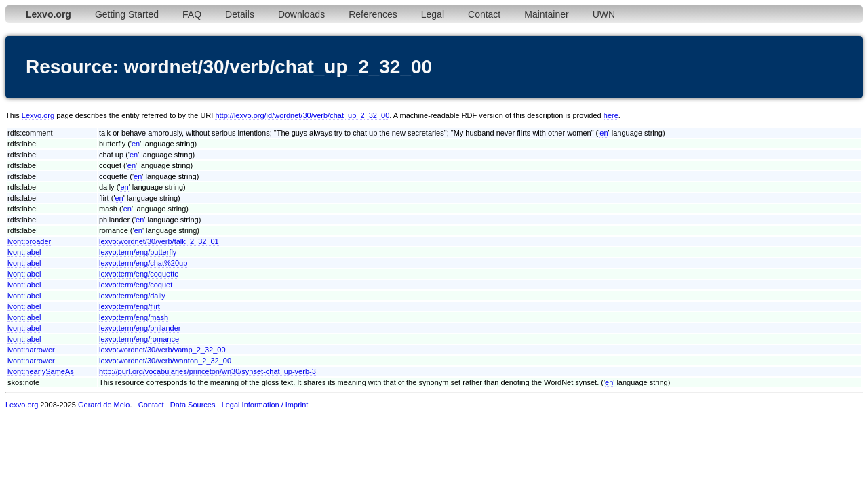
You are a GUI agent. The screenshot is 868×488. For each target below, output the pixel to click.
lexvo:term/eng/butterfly (138, 252)
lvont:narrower (31, 350)
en (604, 133)
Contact (484, 14)
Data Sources (193, 405)
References (373, 14)
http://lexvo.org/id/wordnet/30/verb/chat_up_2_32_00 (302, 115)
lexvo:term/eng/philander (140, 328)
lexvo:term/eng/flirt (130, 306)
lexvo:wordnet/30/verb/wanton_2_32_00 (165, 361)
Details (240, 14)
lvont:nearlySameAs (41, 371)
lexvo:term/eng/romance (139, 339)
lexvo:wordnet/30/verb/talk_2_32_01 (159, 241)
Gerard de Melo (104, 405)
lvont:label (24, 252)
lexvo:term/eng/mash (134, 317)
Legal (433, 14)
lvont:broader (29, 241)
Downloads (301, 14)
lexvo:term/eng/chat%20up (143, 263)
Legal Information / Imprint (265, 405)
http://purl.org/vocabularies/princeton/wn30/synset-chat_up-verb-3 (208, 371)
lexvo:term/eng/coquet (136, 285)
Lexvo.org (38, 115)
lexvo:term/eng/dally (132, 296)
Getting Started (127, 14)
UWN (604, 14)
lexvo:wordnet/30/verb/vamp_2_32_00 (162, 350)
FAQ (192, 14)
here (611, 115)
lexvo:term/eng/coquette (139, 274)
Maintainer (546, 14)
